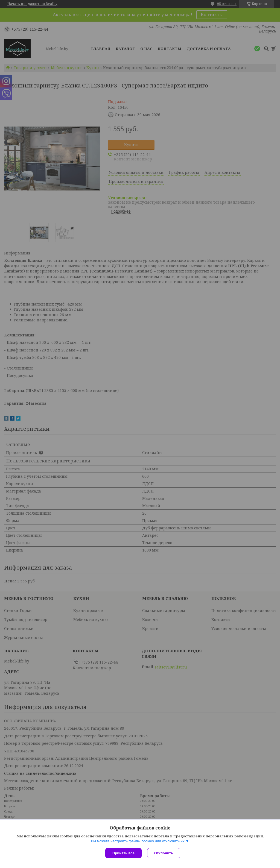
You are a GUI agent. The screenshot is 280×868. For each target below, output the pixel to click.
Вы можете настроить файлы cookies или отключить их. (138, 841)
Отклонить (164, 853)
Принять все (123, 853)
